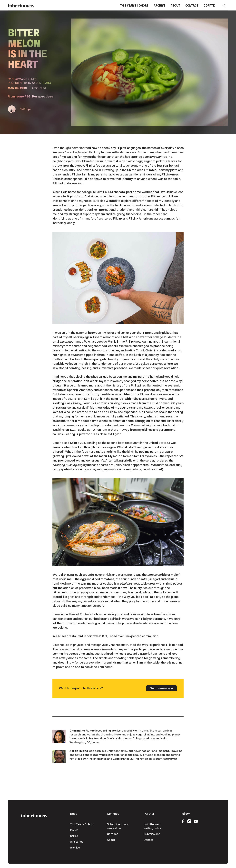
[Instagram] (189, 821)
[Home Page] (21, 5)
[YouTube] (196, 821)
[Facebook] (183, 821)
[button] (224, 5)
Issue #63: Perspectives (34, 96)
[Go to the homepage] (34, 815)
